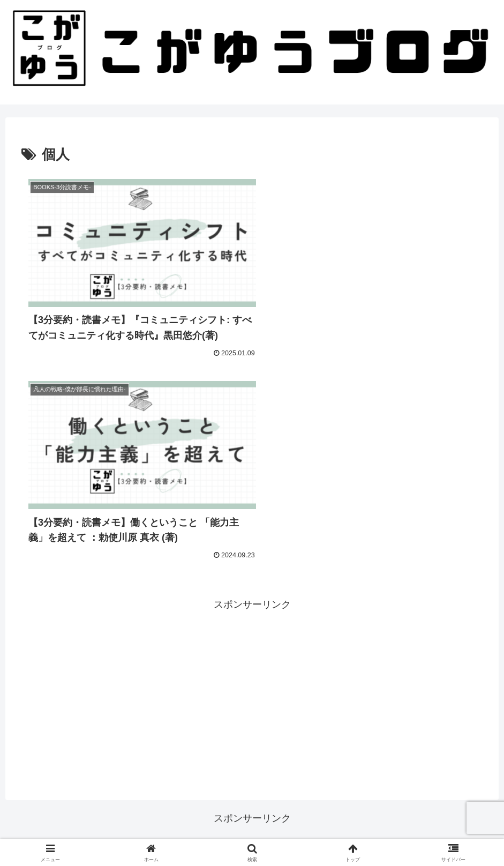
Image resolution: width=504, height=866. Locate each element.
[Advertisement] (252, 479)
